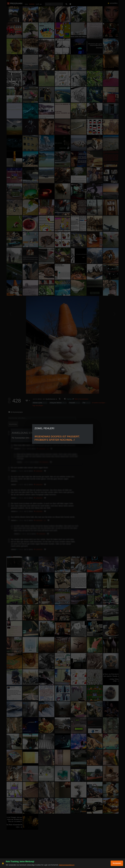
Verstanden (117, 863)
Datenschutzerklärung (67, 865)
